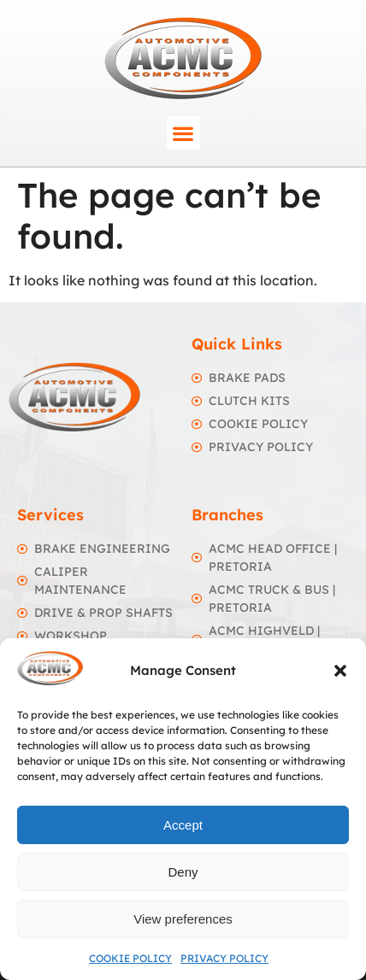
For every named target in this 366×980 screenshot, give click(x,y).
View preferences (183, 919)
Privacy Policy (224, 958)
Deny (183, 872)
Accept (183, 825)
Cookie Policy (130, 958)
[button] (340, 671)
